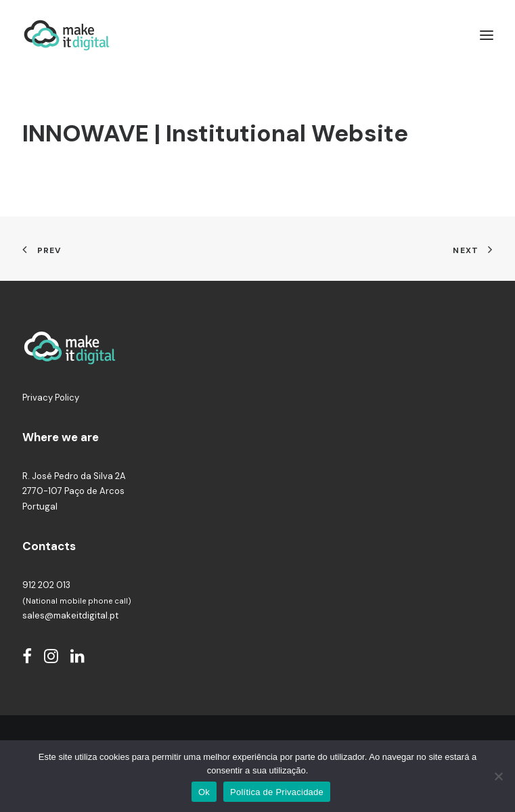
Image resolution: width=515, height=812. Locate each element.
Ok (204, 792)
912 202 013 (46, 585)
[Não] (498, 776)
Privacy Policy (51, 398)
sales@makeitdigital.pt (70, 615)
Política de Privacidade (277, 792)
